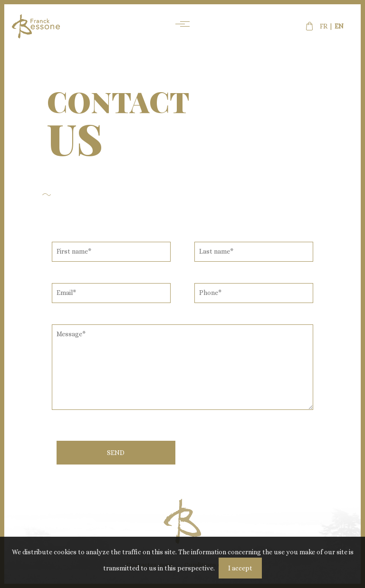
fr (324, 26)
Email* (66, 293)
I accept (240, 568)
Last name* (216, 251)
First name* (74, 251)
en (339, 26)
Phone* (210, 293)
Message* (71, 334)
